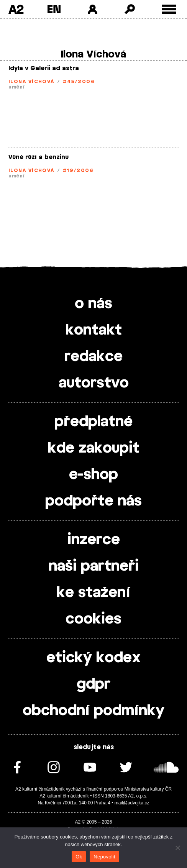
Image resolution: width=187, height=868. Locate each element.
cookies (93, 619)
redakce (93, 357)
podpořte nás (93, 501)
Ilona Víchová (31, 82)
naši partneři (94, 566)
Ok (79, 857)
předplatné (93, 422)
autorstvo (94, 383)
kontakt (94, 330)
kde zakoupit (94, 448)
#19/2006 (78, 171)
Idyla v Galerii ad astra (44, 68)
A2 (16, 9)
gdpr (93, 684)
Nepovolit (104, 857)
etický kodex (93, 658)
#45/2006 (79, 82)
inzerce (94, 540)
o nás (93, 304)
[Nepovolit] (177, 848)
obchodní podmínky (93, 711)
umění (17, 87)
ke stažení (93, 593)
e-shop (93, 475)
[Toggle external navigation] (169, 9)
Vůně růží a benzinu (39, 157)
